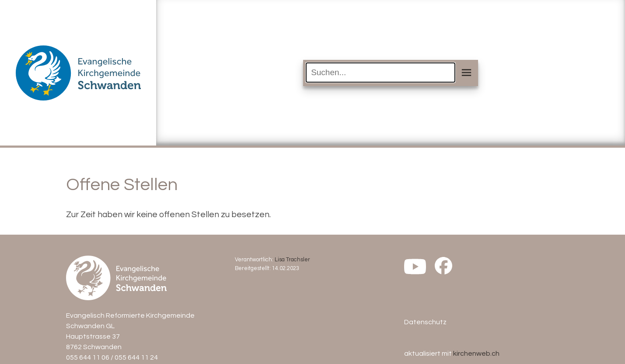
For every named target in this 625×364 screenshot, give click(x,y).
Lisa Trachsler (292, 260)
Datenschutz (425, 322)
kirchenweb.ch (476, 354)
